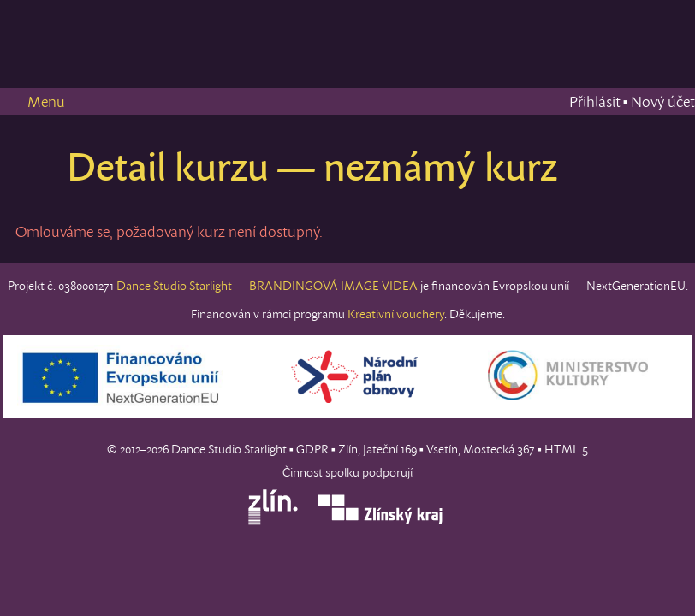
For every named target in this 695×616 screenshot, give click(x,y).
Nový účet (663, 101)
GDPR (312, 449)
